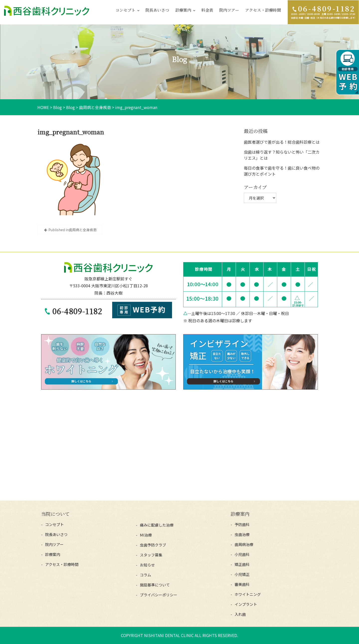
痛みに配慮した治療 (157, 525)
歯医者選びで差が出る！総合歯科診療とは (282, 142)
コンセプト (125, 10)
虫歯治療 (242, 534)
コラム (145, 575)
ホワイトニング (248, 594)
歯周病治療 (244, 544)
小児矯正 (242, 574)
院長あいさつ (157, 10)
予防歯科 (242, 524)
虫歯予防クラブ (153, 545)
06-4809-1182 (77, 311)
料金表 (207, 10)
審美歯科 (242, 584)
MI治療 (146, 535)
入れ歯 (240, 614)
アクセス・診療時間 (263, 10)
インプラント (246, 604)
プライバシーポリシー (159, 595)
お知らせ (147, 565)
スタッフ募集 (151, 555)
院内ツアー (229, 10)
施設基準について (155, 585)
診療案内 (183, 10)
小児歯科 (242, 554)
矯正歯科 (242, 564)
